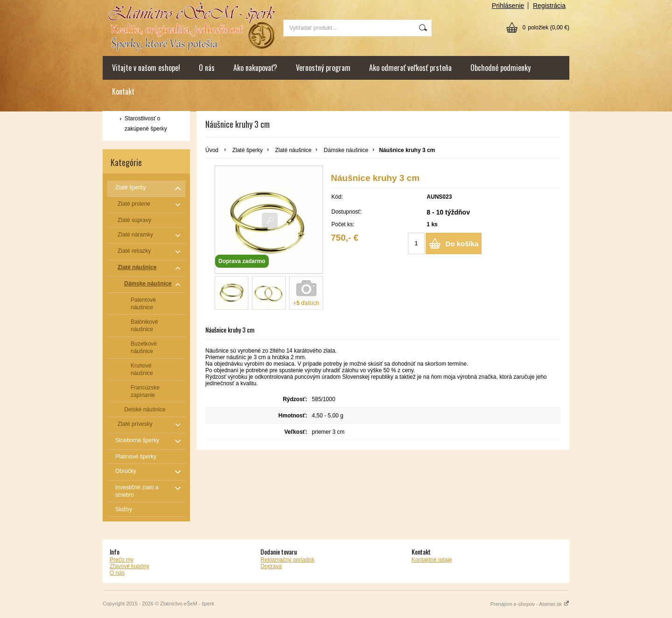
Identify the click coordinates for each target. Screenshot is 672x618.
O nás (207, 68)
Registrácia (549, 6)
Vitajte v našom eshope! (146, 68)
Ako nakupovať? (255, 68)
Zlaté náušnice (293, 150)
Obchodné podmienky (500, 68)
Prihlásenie (508, 6)
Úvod (212, 150)
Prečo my (122, 560)
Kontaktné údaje (432, 560)
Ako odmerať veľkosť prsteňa (410, 68)
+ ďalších (306, 303)
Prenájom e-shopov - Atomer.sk (530, 604)
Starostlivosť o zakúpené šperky (146, 124)
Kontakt (123, 91)
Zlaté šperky (248, 150)
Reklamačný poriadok (287, 560)
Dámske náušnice (346, 150)
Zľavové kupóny (129, 566)
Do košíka (462, 244)
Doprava (271, 566)
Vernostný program (323, 68)
